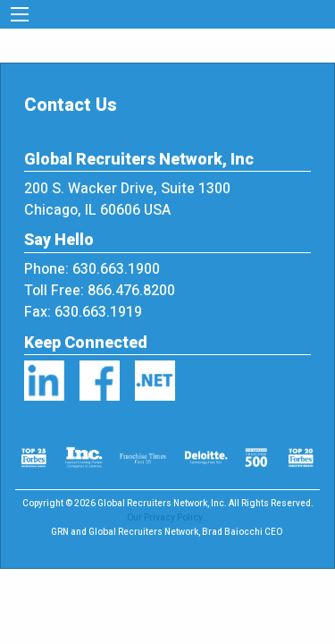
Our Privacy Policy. (166, 518)
